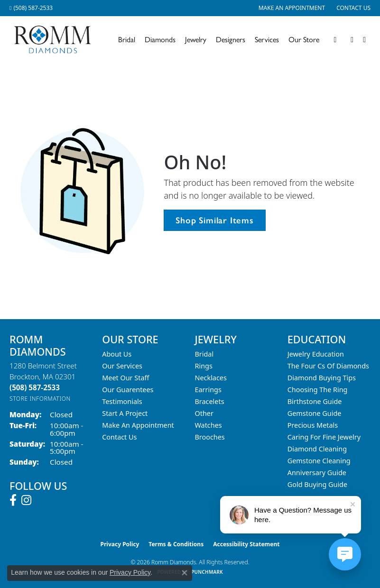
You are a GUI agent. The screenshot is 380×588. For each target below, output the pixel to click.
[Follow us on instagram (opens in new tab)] (26, 500)
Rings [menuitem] (204, 366)
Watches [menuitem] (209, 425)
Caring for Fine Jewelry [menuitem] (324, 437)
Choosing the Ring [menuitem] (318, 390)
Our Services (122, 366)
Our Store (304, 40)
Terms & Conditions (176, 544)
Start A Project (125, 413)
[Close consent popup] (185, 573)
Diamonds (160, 40)
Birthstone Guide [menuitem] (315, 401)
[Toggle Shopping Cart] (364, 40)
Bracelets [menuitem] (210, 401)
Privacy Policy (120, 544)
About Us (117, 354)
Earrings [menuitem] (208, 390)
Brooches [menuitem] (210, 437)
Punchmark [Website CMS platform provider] (207, 572)
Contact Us (119, 437)
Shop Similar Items (214, 220)
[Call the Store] (35, 387)
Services (267, 40)
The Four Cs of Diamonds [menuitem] (328, 366)
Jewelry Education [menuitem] (316, 354)
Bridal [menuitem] (204, 354)
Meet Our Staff (125, 378)
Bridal (127, 40)
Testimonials (122, 401)
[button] (335, 40)
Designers (231, 40)
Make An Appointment (138, 425)
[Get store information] (40, 399)
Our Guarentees (128, 390)
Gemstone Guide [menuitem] (315, 413)
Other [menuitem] (204, 413)
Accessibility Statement (246, 544)
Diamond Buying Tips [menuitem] (322, 378)
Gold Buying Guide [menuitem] (317, 484)
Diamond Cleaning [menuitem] (317, 449)
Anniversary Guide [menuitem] (317, 473)
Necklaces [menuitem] (211, 378)
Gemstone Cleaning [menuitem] (319, 461)
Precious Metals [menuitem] (313, 425)
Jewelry (196, 40)
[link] (31, 8)
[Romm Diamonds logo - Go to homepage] (55, 40)
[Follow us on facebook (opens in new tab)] (13, 500)
